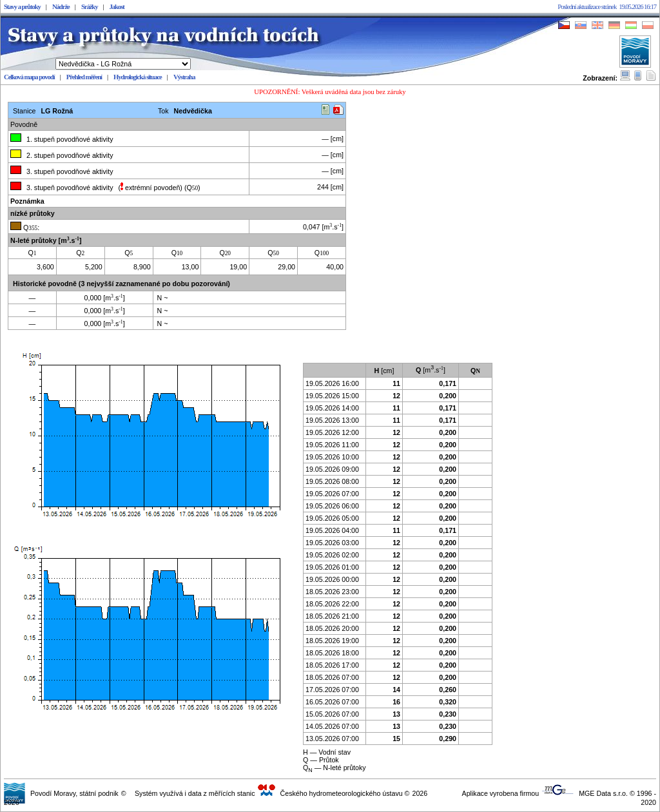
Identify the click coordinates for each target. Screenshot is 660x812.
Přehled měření (84, 77)
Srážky (90, 7)
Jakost (117, 7)
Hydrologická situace (138, 77)
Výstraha (184, 77)
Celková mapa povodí (29, 77)
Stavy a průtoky (22, 7)
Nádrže (61, 7)
